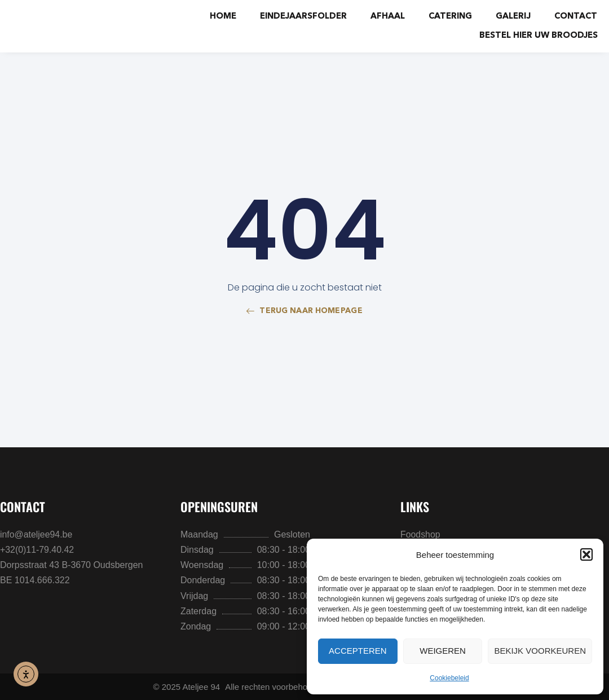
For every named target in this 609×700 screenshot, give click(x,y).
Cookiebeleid (449, 678)
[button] (586, 554)
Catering (450, 17)
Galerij (513, 17)
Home (223, 17)
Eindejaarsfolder (303, 17)
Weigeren (443, 651)
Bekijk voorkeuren (540, 651)
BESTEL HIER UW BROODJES (539, 36)
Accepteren (358, 651)
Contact (576, 17)
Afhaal (388, 17)
